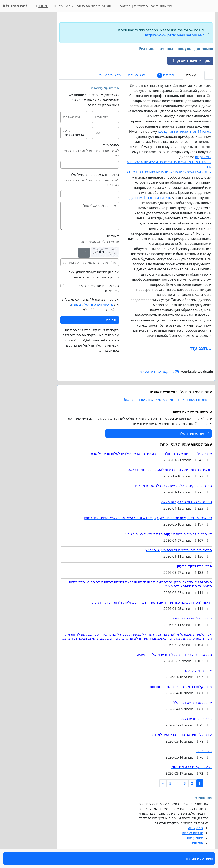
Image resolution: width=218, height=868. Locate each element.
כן (106, 310)
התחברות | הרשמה (131, 6)
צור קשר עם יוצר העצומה (158, 372)
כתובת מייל (111, 145)
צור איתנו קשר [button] (162, 6)
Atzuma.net (15, 6)
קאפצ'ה (113, 236)
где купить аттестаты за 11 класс (185, 131)
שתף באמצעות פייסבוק (189, 61)
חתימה (111, 320)
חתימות (168, 75)
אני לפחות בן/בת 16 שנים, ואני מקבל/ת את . (90, 302)
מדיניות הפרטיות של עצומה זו (92, 304)
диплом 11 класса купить (150, 198)
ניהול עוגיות (195, 838)
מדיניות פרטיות (110, 75)
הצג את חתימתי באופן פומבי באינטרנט (98, 288)
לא (85, 310)
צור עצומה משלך (194, 433)
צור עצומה (63, 6)
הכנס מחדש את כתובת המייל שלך (95, 175)
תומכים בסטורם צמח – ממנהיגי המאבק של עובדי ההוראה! (166, 400)
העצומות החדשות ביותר (94, 6)
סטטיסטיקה (139, 75)
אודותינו (198, 843)
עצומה (194, 75)
